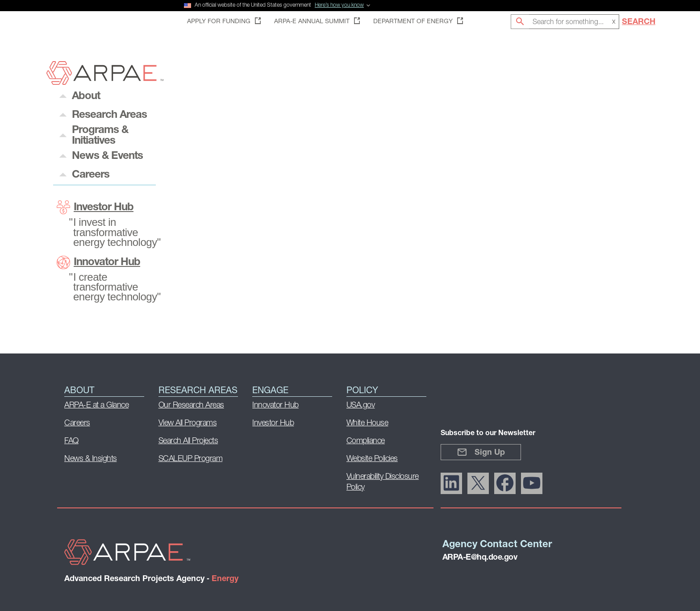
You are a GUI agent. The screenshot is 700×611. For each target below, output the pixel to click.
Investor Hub (95, 207)
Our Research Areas (191, 405)
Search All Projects (188, 441)
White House (367, 423)
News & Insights (91, 459)
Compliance (366, 441)
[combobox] (574, 22)
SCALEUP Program (191, 459)
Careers (77, 423)
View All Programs (188, 423)
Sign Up (481, 452)
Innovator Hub (98, 262)
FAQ (71, 441)
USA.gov (361, 405)
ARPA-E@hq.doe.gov (480, 558)
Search (639, 22)
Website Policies (372, 459)
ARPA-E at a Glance (96, 405)
